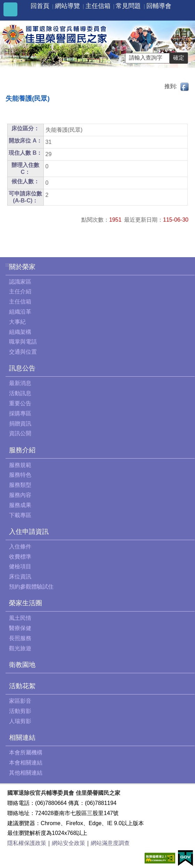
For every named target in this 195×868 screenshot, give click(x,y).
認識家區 (20, 282)
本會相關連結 (26, 763)
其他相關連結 (26, 773)
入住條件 (20, 547)
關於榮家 (22, 267)
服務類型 (20, 485)
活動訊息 (20, 393)
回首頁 (40, 6)
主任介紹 (20, 291)
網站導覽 (67, 6)
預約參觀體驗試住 (31, 587)
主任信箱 (98, 6)
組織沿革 (20, 312)
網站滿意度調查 (110, 843)
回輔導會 (159, 6)
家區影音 (20, 701)
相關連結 (22, 738)
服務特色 (20, 475)
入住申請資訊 (29, 532)
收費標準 (20, 557)
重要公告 (20, 403)
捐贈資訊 (20, 424)
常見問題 (128, 6)
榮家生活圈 (26, 603)
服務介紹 (22, 450)
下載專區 (20, 515)
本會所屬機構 (26, 752)
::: (7, 265)
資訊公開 (20, 433)
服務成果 (20, 505)
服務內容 (20, 495)
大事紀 (17, 322)
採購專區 (20, 413)
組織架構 (20, 332)
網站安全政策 (68, 843)
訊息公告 (22, 368)
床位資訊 (20, 577)
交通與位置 (23, 352)
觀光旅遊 (20, 648)
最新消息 (20, 383)
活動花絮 (22, 686)
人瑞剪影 (20, 721)
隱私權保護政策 (27, 843)
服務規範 (20, 465)
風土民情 (20, 618)
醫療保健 (20, 628)
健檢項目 (20, 566)
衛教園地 (22, 665)
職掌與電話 (23, 342)
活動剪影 (20, 711)
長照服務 (20, 638)
